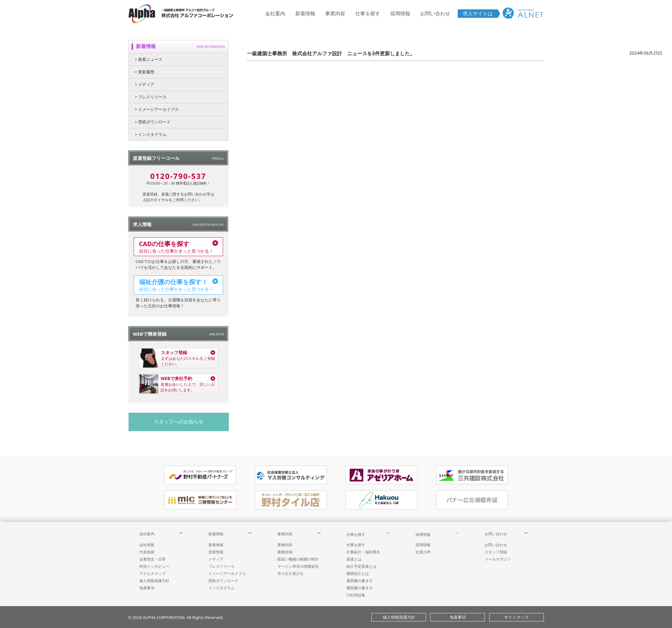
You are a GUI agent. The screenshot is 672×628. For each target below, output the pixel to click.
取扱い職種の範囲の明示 (298, 559)
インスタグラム (222, 588)
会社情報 (147, 545)
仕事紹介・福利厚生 (363, 552)
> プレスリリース (151, 97)
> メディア (145, 84)
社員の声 (423, 552)
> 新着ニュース (149, 59)
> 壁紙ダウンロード (153, 122)
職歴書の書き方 (360, 588)
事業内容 (335, 13)
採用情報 (400, 13)
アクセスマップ (152, 574)
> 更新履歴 (145, 72)
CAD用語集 (356, 595)
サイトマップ (516, 617)
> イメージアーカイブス (157, 109)
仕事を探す (368, 13)
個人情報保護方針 (154, 581)
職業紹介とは (358, 574)
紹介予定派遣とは (361, 566)
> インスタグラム (151, 134)
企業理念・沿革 (152, 559)
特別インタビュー (154, 566)
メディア (216, 559)
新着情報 (305, 13)
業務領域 (285, 552)
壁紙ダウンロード (223, 581)
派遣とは (354, 559)
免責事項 (147, 588)
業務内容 (285, 534)
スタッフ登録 (496, 552)
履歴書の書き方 (360, 581)
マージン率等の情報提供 (298, 566)
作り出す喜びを (291, 574)
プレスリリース (222, 566)
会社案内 (275, 13)
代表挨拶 (147, 552)
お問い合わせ (435, 13)
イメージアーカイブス (227, 574)
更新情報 (216, 552)
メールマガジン (498, 559)
